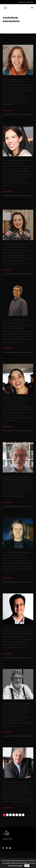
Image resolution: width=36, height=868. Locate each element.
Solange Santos (10, 357)
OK (27, 866)
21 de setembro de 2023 (11, 438)
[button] (32, 8)
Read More (8, 111)
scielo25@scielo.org (7, 840)
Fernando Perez (10, 741)
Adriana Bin (8, 38)
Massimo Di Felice (11, 511)
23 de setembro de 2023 (11, 41)
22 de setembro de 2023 (11, 206)
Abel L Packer (9, 436)
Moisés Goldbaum (11, 662)
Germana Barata (11, 119)
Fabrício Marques (11, 587)
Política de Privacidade (15, 866)
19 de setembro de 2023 (11, 665)
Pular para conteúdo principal (25, 2)
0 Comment (24, 41)
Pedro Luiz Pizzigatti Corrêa (16, 279)
